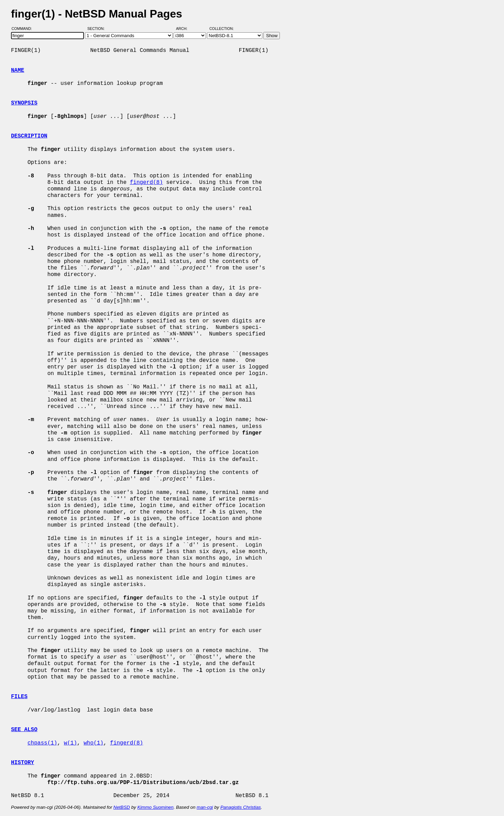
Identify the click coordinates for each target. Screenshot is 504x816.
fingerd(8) (146, 183)
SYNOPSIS (24, 103)
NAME (18, 70)
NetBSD (122, 807)
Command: (24, 29)
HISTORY (23, 763)
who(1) (94, 743)
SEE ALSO (24, 730)
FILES (19, 697)
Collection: (222, 29)
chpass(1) (42, 743)
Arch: (185, 29)
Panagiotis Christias (241, 807)
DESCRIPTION (29, 136)
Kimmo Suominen (155, 807)
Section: (97, 29)
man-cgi (205, 807)
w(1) (70, 743)
